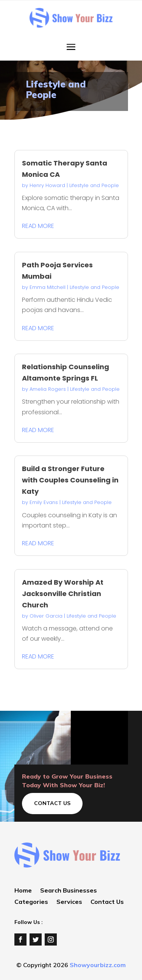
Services (69, 902)
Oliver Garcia (46, 616)
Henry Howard (47, 185)
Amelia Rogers (48, 389)
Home (23, 891)
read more (38, 226)
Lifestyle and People (94, 185)
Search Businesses (69, 891)
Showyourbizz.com (98, 965)
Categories (31, 902)
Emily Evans (44, 502)
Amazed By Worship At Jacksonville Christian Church (63, 594)
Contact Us (52, 803)
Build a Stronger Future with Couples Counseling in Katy (70, 480)
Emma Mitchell (48, 287)
